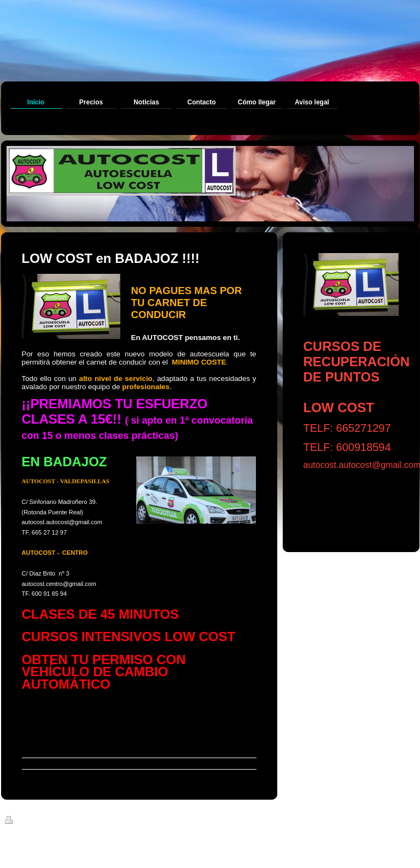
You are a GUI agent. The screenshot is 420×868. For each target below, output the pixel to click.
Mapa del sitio (103, 822)
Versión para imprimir (42, 822)
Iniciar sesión (396, 820)
